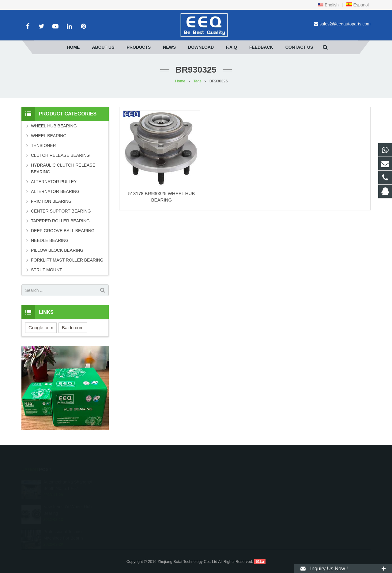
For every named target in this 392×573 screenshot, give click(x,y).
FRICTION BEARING (51, 201)
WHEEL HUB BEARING (54, 126)
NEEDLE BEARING (50, 240)
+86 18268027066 (223, 490)
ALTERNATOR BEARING (55, 191)
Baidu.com (73, 328)
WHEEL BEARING (49, 136)
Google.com (41, 328)
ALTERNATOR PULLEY (54, 182)
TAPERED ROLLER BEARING (60, 221)
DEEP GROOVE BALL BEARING (63, 231)
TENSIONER (43, 145)
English (328, 5)
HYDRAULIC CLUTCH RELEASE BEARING (63, 168)
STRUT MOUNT (47, 270)
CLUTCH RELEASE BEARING (60, 155)
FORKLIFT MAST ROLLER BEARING (67, 260)
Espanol (357, 5)
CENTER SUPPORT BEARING (61, 211)
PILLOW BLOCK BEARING (57, 250)
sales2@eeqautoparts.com (345, 24)
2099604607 (218, 481)
